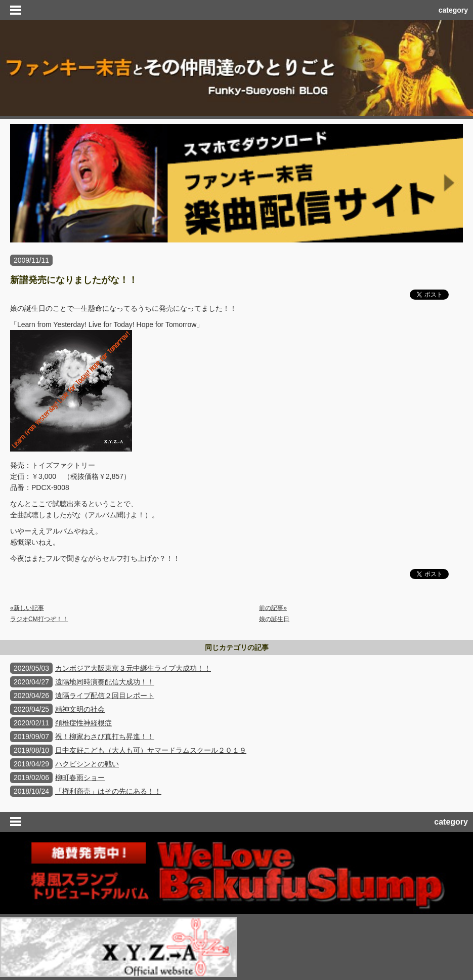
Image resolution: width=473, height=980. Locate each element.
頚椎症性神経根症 (83, 723)
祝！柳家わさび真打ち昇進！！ (105, 737)
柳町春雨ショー (80, 778)
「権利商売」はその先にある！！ (108, 791)
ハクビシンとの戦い (87, 764)
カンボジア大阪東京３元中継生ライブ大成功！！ (133, 668)
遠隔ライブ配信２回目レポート (105, 696)
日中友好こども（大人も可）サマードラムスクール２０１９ (151, 750)
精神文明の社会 (80, 709)
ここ (38, 504)
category (453, 10)
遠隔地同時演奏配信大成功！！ (105, 682)
